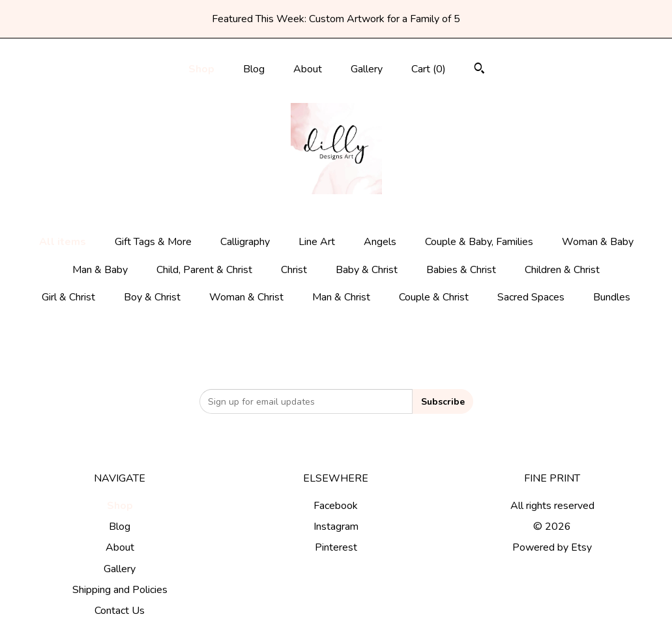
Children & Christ (562, 270)
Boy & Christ (152, 297)
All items (63, 242)
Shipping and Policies (120, 590)
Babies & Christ (461, 270)
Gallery (367, 69)
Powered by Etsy (552, 547)
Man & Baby (100, 270)
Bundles (612, 297)
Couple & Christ (434, 297)
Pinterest (336, 547)
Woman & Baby (598, 242)
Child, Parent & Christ (204, 270)
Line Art (317, 242)
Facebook (336, 506)
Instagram (336, 527)
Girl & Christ (68, 297)
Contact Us (120, 611)
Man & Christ (341, 297)
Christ (294, 270)
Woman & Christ (246, 297)
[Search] (479, 70)
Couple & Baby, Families (479, 242)
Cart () (429, 69)
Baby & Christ (367, 270)
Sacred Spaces (531, 297)
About (308, 69)
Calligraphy (245, 242)
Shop (201, 69)
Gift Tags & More (153, 242)
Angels (380, 242)
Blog (254, 69)
